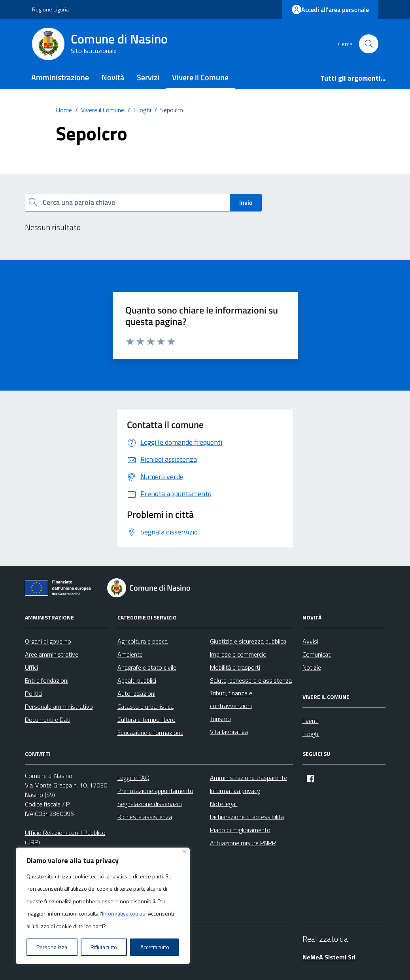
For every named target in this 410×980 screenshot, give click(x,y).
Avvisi (310, 641)
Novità (113, 77)
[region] (103, 906)
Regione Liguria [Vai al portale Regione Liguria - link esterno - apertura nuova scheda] (50, 9)
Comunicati (317, 654)
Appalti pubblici (137, 680)
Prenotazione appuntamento (155, 791)
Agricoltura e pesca (143, 641)
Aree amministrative (52, 654)
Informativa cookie (124, 913)
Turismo (220, 719)
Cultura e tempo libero (146, 719)
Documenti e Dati (48, 719)
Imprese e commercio (238, 654)
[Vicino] (184, 851)
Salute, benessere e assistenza (251, 680)
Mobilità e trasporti (235, 667)
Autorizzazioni (136, 693)
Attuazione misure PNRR (243, 843)
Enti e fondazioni (47, 680)
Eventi (311, 721)
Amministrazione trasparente (248, 778)
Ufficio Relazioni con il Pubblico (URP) (65, 837)
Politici (34, 693)
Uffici (31, 667)
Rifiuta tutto (104, 947)
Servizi (148, 77)
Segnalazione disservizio (150, 804)
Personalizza (52, 947)
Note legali (224, 804)
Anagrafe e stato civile (147, 667)
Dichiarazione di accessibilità (247, 817)
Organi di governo (48, 641)
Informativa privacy (235, 791)
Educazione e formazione (150, 733)
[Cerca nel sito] (368, 44)
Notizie (312, 667)
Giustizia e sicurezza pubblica (248, 641)
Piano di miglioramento (240, 830)
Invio (246, 202)
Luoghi (311, 734)
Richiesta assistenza (145, 817)
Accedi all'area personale (330, 9)
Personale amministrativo (59, 706)
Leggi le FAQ (133, 778)
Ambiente (130, 654)
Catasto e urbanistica (145, 706)
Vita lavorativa (229, 732)
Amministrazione (60, 77)
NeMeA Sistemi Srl (329, 957)
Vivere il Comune (200, 77)
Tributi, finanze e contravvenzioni (231, 699)
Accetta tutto (155, 947)
